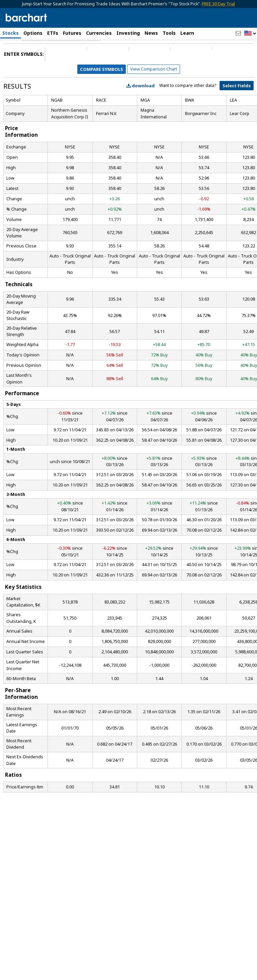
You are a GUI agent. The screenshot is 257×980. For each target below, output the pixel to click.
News (151, 33)
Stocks (11, 33)
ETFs (53, 33)
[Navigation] (61, 58)
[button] (250, 34)
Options (33, 33)
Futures (72, 33)
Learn (187, 33)
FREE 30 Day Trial (218, 4)
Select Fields (237, 108)
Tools (169, 33)
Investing (128, 33)
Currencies (99, 33)
